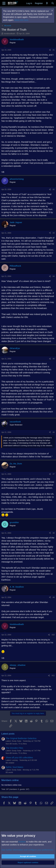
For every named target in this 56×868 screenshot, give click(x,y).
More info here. (22, 20)
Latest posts (8, 734)
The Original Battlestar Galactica (21, 738)
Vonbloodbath (10, 34)
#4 (54, 276)
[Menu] (4, 3)
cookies (22, 842)
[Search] (53, 3)
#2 (54, 189)
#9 (54, 597)
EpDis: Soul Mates (14, 767)
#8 (54, 533)
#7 (54, 474)
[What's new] (47, 3)
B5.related (10, 763)
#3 (54, 233)
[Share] (50, 50)
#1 (54, 50)
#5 (54, 359)
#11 (53, 676)
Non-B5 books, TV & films (16, 744)
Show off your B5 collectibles (19, 757)
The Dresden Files (14, 748)
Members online (10, 780)
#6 (54, 432)
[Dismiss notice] (52, 11)
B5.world (9, 772)
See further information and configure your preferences (27, 850)
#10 (53, 635)
